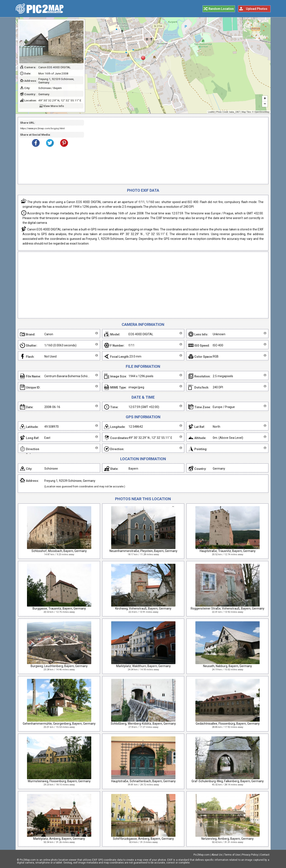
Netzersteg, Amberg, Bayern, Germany (228, 839)
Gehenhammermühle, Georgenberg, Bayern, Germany (59, 724)
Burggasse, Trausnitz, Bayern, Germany (59, 608)
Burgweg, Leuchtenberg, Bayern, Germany (59, 666)
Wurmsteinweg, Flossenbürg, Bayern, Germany (59, 781)
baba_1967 (235, 112)
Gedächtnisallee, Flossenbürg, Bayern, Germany (228, 724)
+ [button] (265, 99)
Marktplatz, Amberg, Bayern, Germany (59, 839)
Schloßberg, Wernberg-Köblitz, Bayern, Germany (143, 724)
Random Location (221, 9)
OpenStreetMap (262, 112)
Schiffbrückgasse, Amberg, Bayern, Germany (143, 839)
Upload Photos (257, 9)
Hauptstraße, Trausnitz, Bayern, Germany (228, 551)
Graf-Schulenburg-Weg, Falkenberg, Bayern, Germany (228, 781)
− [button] (265, 104)
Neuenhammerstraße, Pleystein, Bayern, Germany (143, 551)
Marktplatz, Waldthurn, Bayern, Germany (143, 666)
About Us (217, 855)
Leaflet (211, 112)
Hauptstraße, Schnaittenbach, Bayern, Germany (143, 781)
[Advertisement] (175, 151)
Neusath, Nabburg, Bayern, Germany (228, 666)
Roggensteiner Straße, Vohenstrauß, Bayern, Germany (228, 608)
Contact (265, 855)
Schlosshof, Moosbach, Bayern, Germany (59, 551)
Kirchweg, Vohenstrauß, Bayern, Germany (143, 608)
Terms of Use (232, 855)
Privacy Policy (250, 855)
